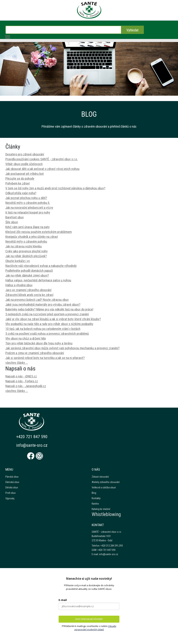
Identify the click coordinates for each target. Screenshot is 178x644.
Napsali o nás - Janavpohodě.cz (26, 386)
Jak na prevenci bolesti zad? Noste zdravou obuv (37, 300)
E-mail (63, 600)
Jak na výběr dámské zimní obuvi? (27, 275)
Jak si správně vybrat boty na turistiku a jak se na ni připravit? (45, 358)
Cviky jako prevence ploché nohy (27, 251)
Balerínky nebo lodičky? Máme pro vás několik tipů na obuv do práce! (49, 309)
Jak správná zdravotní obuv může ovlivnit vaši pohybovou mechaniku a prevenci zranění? (62, 348)
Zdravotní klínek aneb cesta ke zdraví (29, 295)
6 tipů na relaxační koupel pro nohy (28, 212)
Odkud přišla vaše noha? (21, 193)
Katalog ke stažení (101, 509)
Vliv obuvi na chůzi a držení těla (26, 338)
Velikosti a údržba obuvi (104, 487)
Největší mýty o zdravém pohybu (26, 241)
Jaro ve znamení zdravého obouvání (28, 290)
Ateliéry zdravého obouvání (106, 482)
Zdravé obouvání (100, 477)
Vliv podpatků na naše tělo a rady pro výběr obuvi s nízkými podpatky (49, 324)
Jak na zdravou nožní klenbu (24, 246)
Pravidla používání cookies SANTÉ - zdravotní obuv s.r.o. (42, 159)
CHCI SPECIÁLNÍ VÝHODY (89, 619)
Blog (94, 493)
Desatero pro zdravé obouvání (25, 154)
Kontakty (96, 498)
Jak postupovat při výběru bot (25, 174)
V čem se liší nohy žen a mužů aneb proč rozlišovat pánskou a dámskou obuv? (55, 188)
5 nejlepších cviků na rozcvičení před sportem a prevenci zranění (47, 314)
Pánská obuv (12, 477)
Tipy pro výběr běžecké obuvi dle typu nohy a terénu (39, 343)
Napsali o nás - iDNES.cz (21, 376)
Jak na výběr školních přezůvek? (26, 256)
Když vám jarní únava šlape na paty (28, 227)
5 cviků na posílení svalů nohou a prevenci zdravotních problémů (47, 334)
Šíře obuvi (12, 222)
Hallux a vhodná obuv (19, 285)
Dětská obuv (12, 487)
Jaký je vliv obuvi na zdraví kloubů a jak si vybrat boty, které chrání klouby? (53, 319)
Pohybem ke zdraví (18, 183)
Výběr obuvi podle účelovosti (24, 164)
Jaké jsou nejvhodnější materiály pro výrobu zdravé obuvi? (43, 304)
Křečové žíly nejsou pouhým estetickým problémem (39, 232)
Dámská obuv (12, 482)
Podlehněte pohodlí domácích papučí (29, 271)
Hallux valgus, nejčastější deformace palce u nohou (38, 280)
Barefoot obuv (15, 217)
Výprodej (10, 498)
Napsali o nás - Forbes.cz (22, 381)
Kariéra (95, 504)
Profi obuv (11, 493)
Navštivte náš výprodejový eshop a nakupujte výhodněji (41, 266)
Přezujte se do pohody (20, 178)
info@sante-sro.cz (32, 445)
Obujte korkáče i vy (18, 261)
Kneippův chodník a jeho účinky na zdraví (32, 237)
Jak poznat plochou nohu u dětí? (26, 198)
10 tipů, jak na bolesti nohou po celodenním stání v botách (43, 329)
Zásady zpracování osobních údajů (95, 628)
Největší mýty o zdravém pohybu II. (28, 203)
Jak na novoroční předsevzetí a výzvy (29, 208)
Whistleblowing (106, 514)
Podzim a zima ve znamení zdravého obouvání (35, 353)
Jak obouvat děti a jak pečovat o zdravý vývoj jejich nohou (42, 169)
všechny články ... (17, 363)
